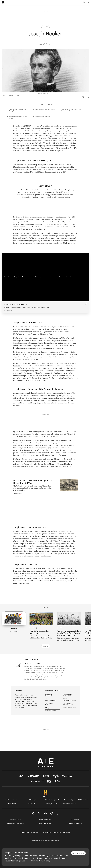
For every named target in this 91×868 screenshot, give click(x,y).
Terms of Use (63, 856)
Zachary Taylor (19, 224)
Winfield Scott (48, 222)
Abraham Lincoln (55, 378)
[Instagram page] (52, 813)
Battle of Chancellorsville (33, 443)
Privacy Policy (44, 861)
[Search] (84, 2)
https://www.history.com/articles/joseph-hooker (52, 710)
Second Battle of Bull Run (25, 354)
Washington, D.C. (48, 455)
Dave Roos (19, 493)
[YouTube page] (45, 813)
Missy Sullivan (40, 677)
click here (73, 277)
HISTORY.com (29, 666)
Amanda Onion (30, 677)
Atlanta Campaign (20, 544)
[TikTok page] (58, 813)
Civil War (17, 329)
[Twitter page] (39, 813)
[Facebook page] (33, 813)
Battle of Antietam (31, 359)
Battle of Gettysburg (64, 467)
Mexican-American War (45, 219)
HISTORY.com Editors (51, 700)
